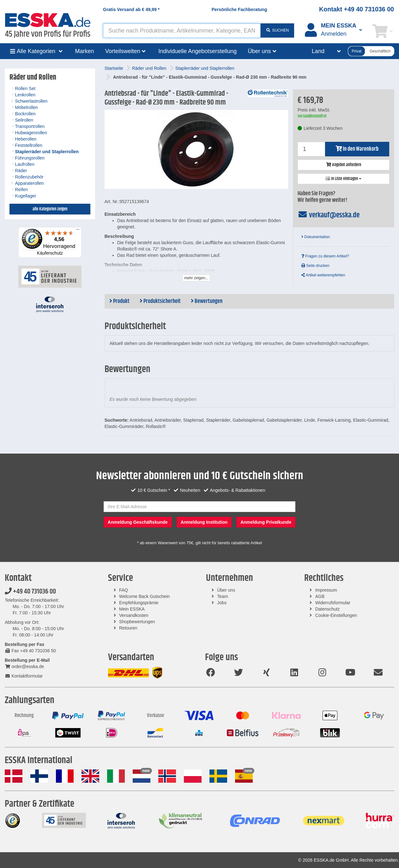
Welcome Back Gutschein (144, 596)
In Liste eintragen (344, 179)
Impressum (326, 590)
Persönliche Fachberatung (239, 9)
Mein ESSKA (132, 609)
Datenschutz (328, 609)
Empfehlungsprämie (139, 603)
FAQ (124, 590)
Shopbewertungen (137, 622)
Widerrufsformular (333, 603)
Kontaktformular (24, 676)
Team (222, 596)
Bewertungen (207, 301)
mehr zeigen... (196, 278)
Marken (85, 51)
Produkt (119, 301)
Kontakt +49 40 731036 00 (357, 9)
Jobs (222, 603)
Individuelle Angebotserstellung (197, 51)
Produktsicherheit (160, 301)
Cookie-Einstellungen (336, 615)
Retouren (128, 628)
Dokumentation (316, 237)
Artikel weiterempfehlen (323, 275)
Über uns (226, 590)
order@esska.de (24, 666)
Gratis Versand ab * (131, 9)
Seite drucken (315, 266)
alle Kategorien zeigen (50, 209)
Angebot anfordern (344, 165)
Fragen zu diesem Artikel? (325, 256)
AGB (320, 596)
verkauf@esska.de (329, 215)
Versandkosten (134, 615)
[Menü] (78, 231)
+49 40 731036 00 (30, 592)
